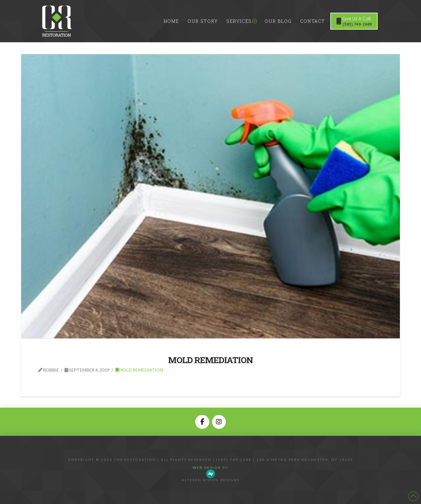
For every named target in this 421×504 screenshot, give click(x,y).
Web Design (207, 468)
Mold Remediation (210, 360)
